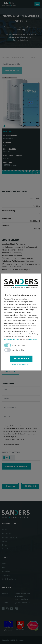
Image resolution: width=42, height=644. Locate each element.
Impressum (33, 339)
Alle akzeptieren (21, 359)
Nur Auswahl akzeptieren (21, 365)
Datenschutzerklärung (11, 339)
